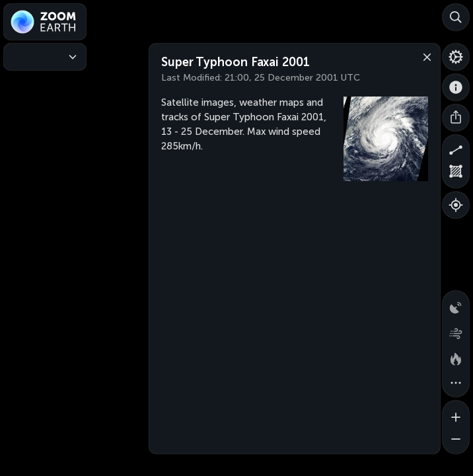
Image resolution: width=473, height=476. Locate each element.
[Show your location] (456, 205)
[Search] (456, 17)
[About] (456, 87)
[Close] (424, 56)
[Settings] (456, 57)
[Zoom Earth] (45, 22)
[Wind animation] (456, 331)
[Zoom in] (456, 414)
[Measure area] (456, 175)
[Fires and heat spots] (456, 357)
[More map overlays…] (456, 383)
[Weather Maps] (45, 57)
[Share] (456, 118)
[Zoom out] (456, 440)
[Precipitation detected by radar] (456, 304)
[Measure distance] (456, 148)
